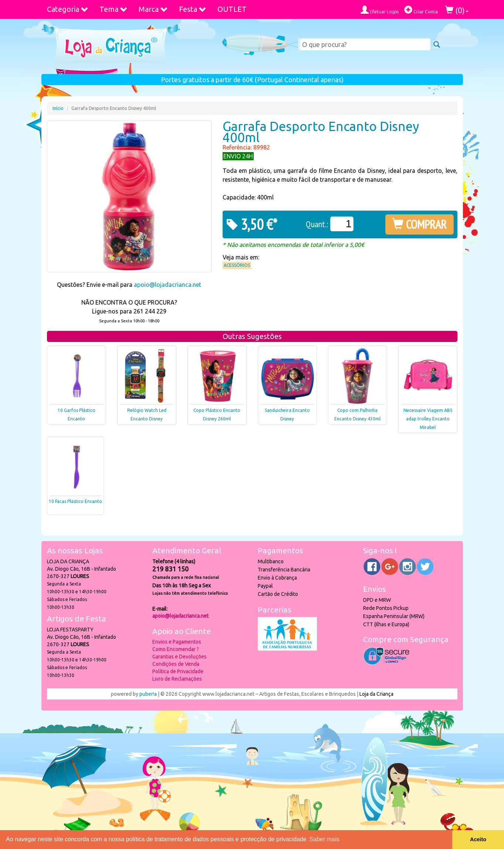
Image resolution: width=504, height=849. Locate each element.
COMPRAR (420, 224)
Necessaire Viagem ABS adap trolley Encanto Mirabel (428, 419)
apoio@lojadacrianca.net (168, 285)
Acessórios (237, 265)
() (457, 10)
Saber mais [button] (324, 839)
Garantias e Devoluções (180, 657)
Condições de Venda (176, 664)
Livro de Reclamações (177, 679)
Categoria (68, 9)
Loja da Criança (376, 694)
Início (58, 108)
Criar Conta (421, 10)
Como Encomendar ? (176, 649)
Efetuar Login (380, 10)
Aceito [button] (478, 839)
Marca (153, 9)
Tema (114, 9)
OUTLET (232, 9)
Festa (193, 9)
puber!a (148, 694)
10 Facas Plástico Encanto (75, 501)
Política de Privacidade (178, 671)
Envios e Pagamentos (177, 642)
